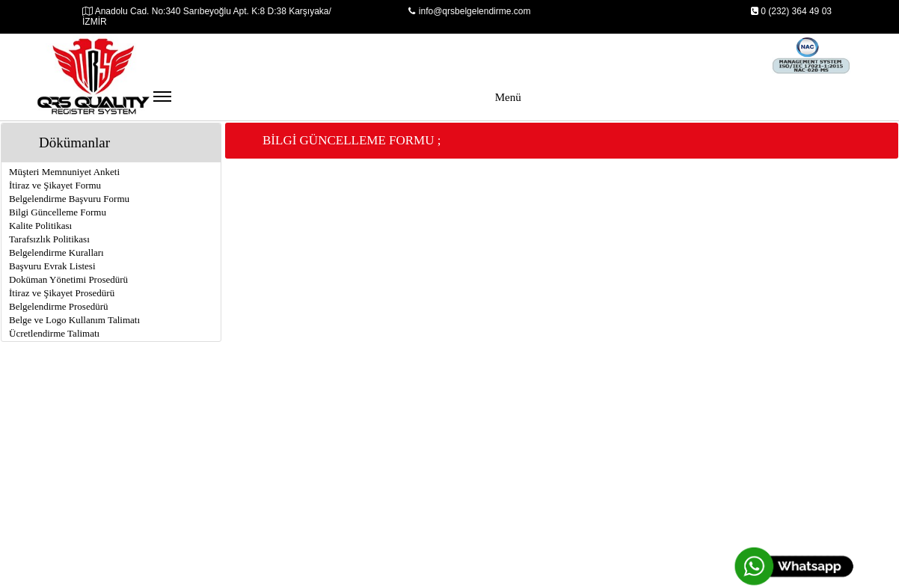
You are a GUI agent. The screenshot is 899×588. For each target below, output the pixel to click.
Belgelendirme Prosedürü (59, 306)
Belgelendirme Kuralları (56, 252)
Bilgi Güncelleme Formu (58, 212)
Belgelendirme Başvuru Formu (69, 199)
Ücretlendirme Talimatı (54, 333)
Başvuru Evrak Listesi (52, 266)
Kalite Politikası (40, 226)
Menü (337, 104)
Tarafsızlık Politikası (49, 239)
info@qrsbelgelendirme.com (470, 11)
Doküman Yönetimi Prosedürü (68, 279)
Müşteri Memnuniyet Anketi (64, 172)
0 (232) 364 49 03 (791, 11)
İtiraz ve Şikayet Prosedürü (62, 293)
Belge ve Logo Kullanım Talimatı (74, 320)
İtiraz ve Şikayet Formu (55, 185)
